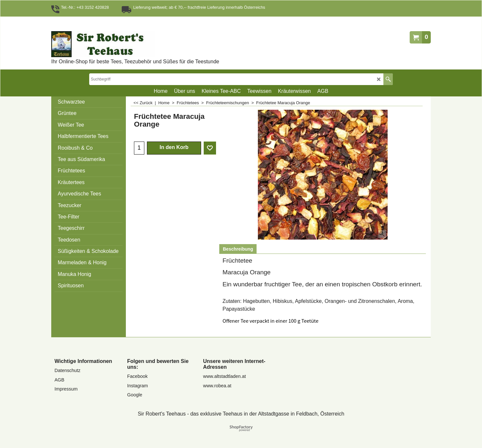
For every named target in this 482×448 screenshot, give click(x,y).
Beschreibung (238, 249)
